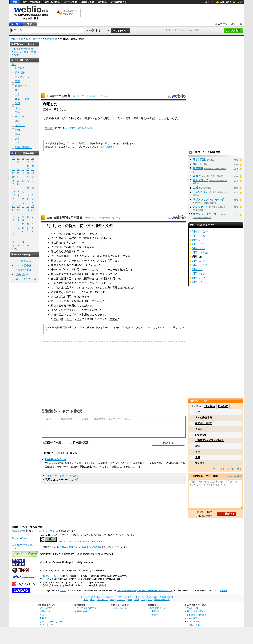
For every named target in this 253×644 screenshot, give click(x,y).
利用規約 (44, 618)
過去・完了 (124, 118)
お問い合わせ (108, 147)
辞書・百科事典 (34, 39)
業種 (198, 457)
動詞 (64, 118)
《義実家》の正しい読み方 (210, 440)
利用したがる (200, 265)
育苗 (195, 176)
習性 (69, 310)
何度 (77, 301)
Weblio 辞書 (226, 2)
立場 (69, 288)
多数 (120, 270)
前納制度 (102, 279)
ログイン (210, 2)
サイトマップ (46, 625)
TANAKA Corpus (20, 538)
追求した (97, 310)
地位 (97, 238)
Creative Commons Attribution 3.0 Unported (80, 547)
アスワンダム (201, 192)
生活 (17, 112)
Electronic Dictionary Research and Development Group (144, 590)
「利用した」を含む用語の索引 (62, 476)
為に (69, 265)
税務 (94, 274)
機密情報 (64, 238)
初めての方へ (222, 24)
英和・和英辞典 (52, 2)
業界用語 (20, 73)
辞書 (15, 2)
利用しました (200, 282)
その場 (65, 301)
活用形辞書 (51, 39)
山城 (195, 188)
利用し (106, 118)
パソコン (66, 261)
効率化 (55, 265)
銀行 (71, 234)
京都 (59, 247)
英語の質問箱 (23, 270)
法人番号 (200, 463)
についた (92, 288)
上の (92, 238)
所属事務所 (65, 256)
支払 (53, 279)
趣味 (17, 121)
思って (93, 292)
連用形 (88, 118)
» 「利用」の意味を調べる (80, 128)
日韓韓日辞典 (87, 2)
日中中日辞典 (70, 2)
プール (75, 314)
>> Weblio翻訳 (234, 476)
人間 (61, 310)
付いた (171, 118)
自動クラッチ (201, 180)
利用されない (200, 231)
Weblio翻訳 (192, 618)
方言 (17, 143)
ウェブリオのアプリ (86, 608)
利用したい (80, 292)
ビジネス (20, 68)
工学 (17, 95)
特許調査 (69, 283)
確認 (144, 118)
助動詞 (153, 118)
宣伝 (115, 256)
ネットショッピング (73, 319)
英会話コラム (23, 261)
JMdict (63, 590)
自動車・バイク (23, 86)
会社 (198, 412)
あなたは (56, 297)
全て (14, 65)
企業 (64, 274)
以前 (53, 314)
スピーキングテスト (27, 279)
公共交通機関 (64, 252)
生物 (17, 130)
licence (224, 590)
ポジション (80, 288)
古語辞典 (102, 2)
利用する (74, 118)
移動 (69, 247)
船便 (69, 292)
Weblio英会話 (23, 266)
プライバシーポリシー (51, 622)
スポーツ (20, 125)
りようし (59, 109)
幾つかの (56, 274)
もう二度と (57, 234)
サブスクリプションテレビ (208, 200)
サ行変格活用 (51, 118)
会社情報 (154, 611)
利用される (199, 236)
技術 (87, 310)
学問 (17, 103)
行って (109, 274)
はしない (130, 288)
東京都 (199, 429)
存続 (136, 118)
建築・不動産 (22, 99)
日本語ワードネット (50, 576)
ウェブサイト (64, 270)
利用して (197, 269)
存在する (128, 270)
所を (71, 301)
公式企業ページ (158, 608)
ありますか (111, 319)
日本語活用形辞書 (58, 96)
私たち (55, 261)
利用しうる (199, 244)
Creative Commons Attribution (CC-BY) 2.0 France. (82, 542)
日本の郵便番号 (204, 418)
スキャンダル (89, 256)
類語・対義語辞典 (32, 2)
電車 (17, 81)
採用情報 (154, 615)
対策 (100, 274)
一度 (59, 314)
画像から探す (83, 611)
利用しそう (199, 248)
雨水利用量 (199, 160)
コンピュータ (22, 77)
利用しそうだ (200, 253)
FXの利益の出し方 (55, 459)
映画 (107, 256)
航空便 (55, 292)
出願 (53, 283)
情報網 (60, 243)
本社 (198, 452)
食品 (17, 134)
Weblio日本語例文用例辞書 (65, 218)
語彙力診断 (22, 275)
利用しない (199, 274)
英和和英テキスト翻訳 (62, 411)
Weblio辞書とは (47, 608)
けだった (84, 297)
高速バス (82, 247)
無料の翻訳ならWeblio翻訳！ (71, 13)
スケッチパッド (202, 207)
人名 (17, 139)
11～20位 (210, 406)
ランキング (105, 96)
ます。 (103, 292)
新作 (102, 256)
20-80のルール (80, 265)
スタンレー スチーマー (206, 214)
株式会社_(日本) (204, 423)
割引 (64, 279)
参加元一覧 (237, 24)
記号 (15, 249)
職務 (87, 238)
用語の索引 (92, 96)
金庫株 (75, 274)
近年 (53, 270)
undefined (201, 435)
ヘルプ (240, 2)
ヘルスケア (21, 117)
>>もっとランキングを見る (227, 469)
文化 (17, 108)
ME (195, 164)
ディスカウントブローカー (100, 270)
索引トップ (79, 96)
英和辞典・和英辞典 (196, 615)
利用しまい (199, 278)
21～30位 (223, 406)
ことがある (98, 301)
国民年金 (89, 279)
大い (69, 243)
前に (61, 283)
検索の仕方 (45, 611)
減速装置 (198, 168)
